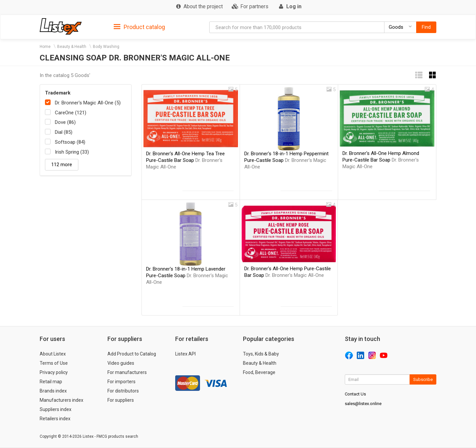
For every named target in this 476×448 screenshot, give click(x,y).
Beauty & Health (72, 47)
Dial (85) (64, 132)
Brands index (53, 391)
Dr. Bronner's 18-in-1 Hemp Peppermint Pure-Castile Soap (286, 160)
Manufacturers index (61, 400)
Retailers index (55, 419)
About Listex (53, 354)
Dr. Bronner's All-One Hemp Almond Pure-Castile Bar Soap (381, 160)
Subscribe (423, 379)
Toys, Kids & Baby (261, 354)
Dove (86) (65, 122)
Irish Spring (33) (72, 152)
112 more (62, 165)
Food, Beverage (259, 372)
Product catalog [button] (139, 27)
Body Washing (106, 47)
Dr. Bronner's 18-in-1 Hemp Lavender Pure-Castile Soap (187, 276)
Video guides (121, 363)
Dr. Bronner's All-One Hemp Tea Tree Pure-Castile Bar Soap (185, 160)
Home (45, 47)
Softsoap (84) (70, 142)
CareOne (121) (71, 113)
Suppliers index (56, 409)
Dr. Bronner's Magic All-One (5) (88, 103)
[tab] (139, 27)
